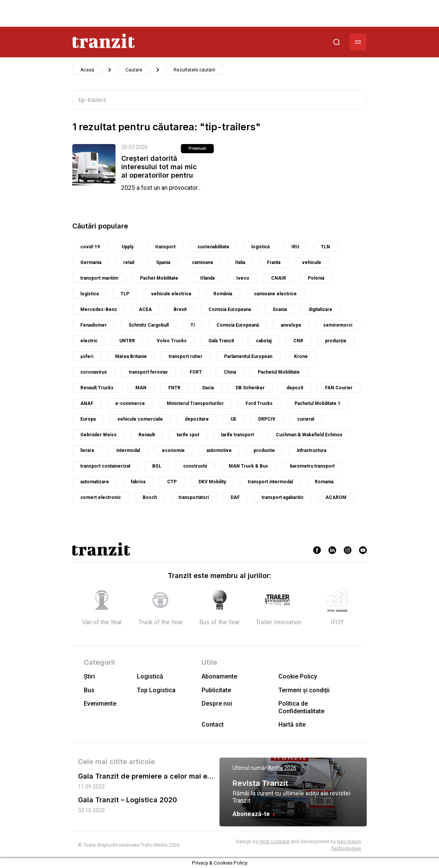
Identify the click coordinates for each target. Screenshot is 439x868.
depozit (295, 388)
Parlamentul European (248, 356)
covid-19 (90, 247)
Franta (274, 262)
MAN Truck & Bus (248, 466)
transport (165, 247)
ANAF (87, 403)
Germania (91, 262)
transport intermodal (270, 482)
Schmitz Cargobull (149, 325)
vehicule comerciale (140, 419)
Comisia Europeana (230, 309)
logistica (89, 294)
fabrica (138, 482)
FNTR (174, 388)
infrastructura (311, 450)
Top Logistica (156, 690)
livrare (87, 450)
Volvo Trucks (172, 341)
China (230, 372)
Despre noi (217, 704)
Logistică (150, 676)
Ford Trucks (259, 403)
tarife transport (237, 435)
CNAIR (279, 278)
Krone (301, 356)
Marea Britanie (131, 356)
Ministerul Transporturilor (195, 403)
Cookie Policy (298, 676)
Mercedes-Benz (99, 309)
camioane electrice (275, 294)
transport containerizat (105, 466)
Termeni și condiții (304, 690)
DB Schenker (250, 388)
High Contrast (274, 841)
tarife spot (188, 435)
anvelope (291, 325)
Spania (163, 262)
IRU (295, 247)
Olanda (207, 278)
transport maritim (99, 278)
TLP (125, 294)
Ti (193, 325)
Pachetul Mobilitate (279, 372)
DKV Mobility (212, 482)
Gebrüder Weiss (98, 435)
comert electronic (101, 497)
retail (129, 262)
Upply (128, 247)
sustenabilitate (213, 247)
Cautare (134, 70)
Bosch (150, 497)
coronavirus (94, 372)
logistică (260, 247)
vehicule (312, 262)
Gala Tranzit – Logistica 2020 (128, 800)
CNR (298, 341)
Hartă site (292, 725)
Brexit (180, 309)
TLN (325, 247)
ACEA (145, 309)
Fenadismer (93, 325)
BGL (157, 466)
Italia (240, 262)
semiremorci (338, 325)
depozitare (197, 419)
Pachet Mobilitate (159, 278)
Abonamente (219, 676)
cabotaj (264, 341)
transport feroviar (148, 372)
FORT (196, 372)
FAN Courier (339, 388)
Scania (280, 309)
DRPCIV (267, 419)
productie (264, 450)
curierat (306, 419)
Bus (89, 690)
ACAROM (336, 497)
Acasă (87, 70)
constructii (195, 466)
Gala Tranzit (221, 341)
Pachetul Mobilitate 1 (317, 403)
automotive (219, 450)
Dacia (208, 388)
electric (89, 341)
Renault (147, 435)
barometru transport (312, 466)
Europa (88, 419)
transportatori (194, 497)
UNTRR (127, 341)
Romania (324, 482)
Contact (213, 725)
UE (233, 419)
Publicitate (216, 690)
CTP (172, 482)
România (223, 294)
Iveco (243, 278)
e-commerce (130, 403)
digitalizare (320, 309)
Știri (89, 676)
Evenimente (100, 704)
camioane (203, 262)
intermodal (128, 450)
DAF (235, 497)
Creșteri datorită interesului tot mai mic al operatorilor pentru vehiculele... (159, 171)
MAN (141, 388)
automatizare (95, 482)
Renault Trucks (97, 388)
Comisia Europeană (238, 325)
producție (336, 341)
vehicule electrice (171, 294)
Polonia (316, 278)
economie (173, 450)
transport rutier (185, 356)
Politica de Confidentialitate (301, 707)
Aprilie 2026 (282, 768)
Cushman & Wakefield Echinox (309, 435)
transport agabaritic (283, 497)
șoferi (87, 356)
